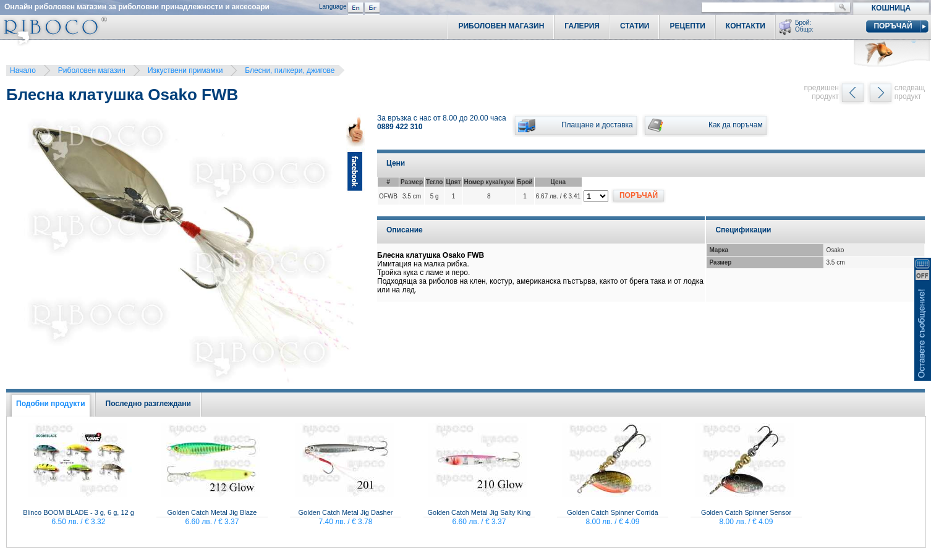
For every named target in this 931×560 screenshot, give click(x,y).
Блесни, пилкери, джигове (290, 70)
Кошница (891, 8)
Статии (635, 26)
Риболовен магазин (92, 70)
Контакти (746, 26)
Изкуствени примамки (185, 70)
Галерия (582, 26)
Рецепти (687, 26)
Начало (23, 70)
